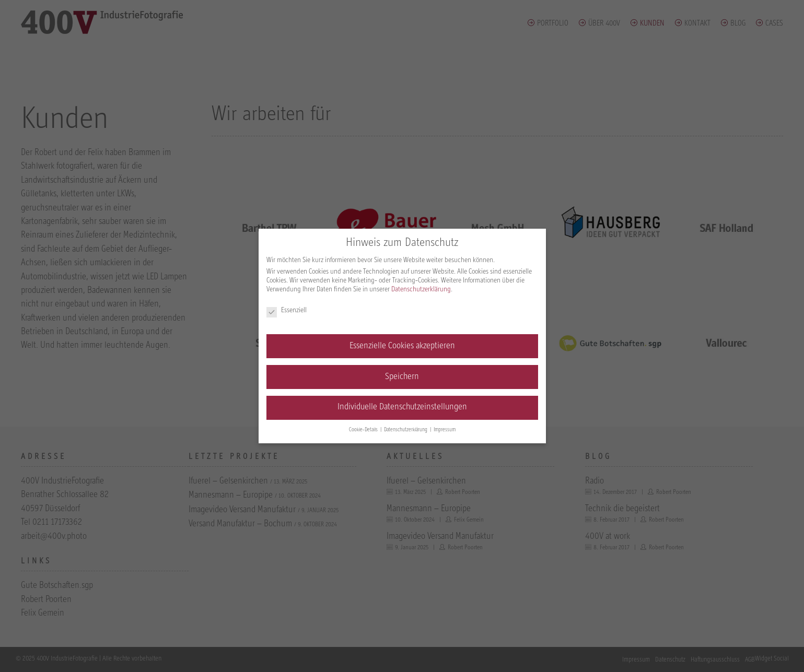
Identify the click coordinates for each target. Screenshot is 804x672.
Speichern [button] (402, 377)
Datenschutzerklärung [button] (406, 430)
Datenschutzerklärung (421, 290)
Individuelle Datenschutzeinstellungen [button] (402, 407)
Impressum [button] (445, 430)
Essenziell (287, 311)
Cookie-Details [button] (364, 430)
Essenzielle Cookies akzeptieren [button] (402, 346)
